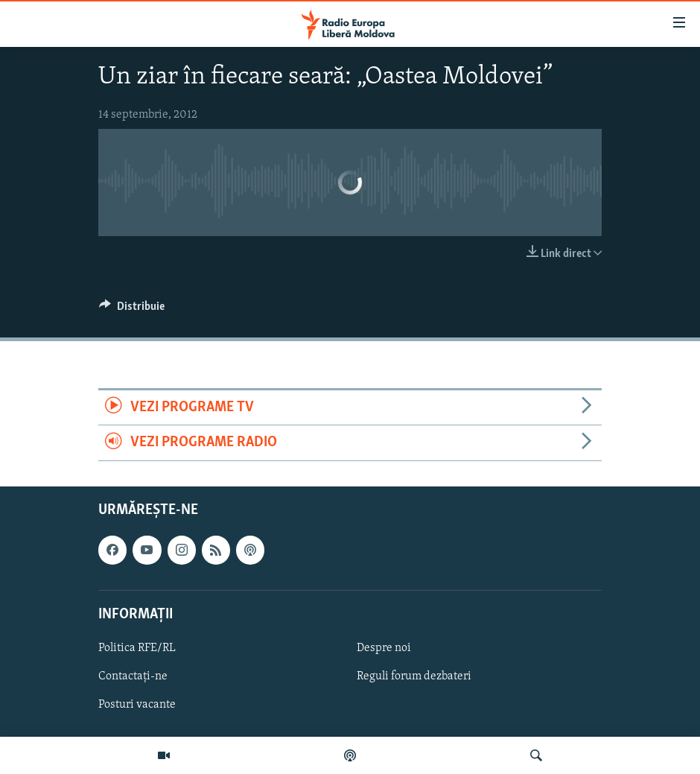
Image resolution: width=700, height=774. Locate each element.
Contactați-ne (133, 676)
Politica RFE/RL (137, 648)
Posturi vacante (137, 705)
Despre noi (384, 648)
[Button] (132, 310)
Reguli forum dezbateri (414, 676)
